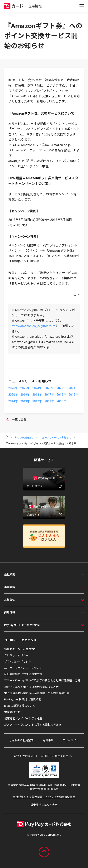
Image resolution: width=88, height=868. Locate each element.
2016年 (61, 395)
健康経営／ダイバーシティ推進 (23, 718)
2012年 (37, 401)
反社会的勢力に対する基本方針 (23, 674)
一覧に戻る (15, 420)
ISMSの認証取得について (20, 706)
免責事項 (48, 740)
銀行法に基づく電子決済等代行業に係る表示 (31, 687)
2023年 (49, 388)
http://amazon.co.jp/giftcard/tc (33, 326)
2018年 (37, 395)
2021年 (73, 388)
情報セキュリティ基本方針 (20, 649)
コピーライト (71, 740)
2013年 (25, 401)
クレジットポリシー (16, 655)
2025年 (25, 388)
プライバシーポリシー (18, 662)
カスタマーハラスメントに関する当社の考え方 (33, 725)
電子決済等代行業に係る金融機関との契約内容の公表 (37, 693)
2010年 (61, 401)
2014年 (13, 401)
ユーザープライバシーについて (23, 668)
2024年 (37, 388)
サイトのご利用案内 (21, 740)
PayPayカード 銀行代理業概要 (23, 699)
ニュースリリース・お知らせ (55, 438)
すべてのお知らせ (24, 438)
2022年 (61, 388)
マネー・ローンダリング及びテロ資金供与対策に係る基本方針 (42, 680)
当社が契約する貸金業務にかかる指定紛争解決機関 (44, 797)
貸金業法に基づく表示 (44, 805)
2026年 (13, 388)
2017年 (49, 395)
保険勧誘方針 (12, 712)
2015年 (73, 395)
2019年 (25, 395)
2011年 (49, 401)
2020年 (13, 395)
